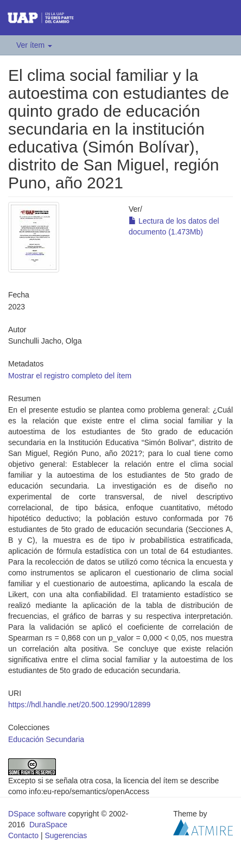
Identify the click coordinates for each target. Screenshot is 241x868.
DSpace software (37, 814)
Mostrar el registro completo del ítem (70, 376)
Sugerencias (66, 835)
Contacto (23, 835)
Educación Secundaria (46, 739)
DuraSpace (48, 825)
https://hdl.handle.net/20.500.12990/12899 (79, 705)
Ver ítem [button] (34, 45)
